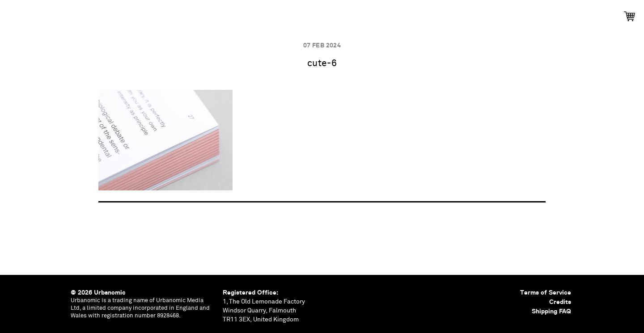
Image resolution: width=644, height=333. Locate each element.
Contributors (407, 14)
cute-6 (322, 64)
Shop (456, 14)
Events (252, 14)
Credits (560, 302)
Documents (348, 14)
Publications (201, 14)
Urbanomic (15, 15)
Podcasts (296, 14)
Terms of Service (546, 292)
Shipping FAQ (551, 311)
